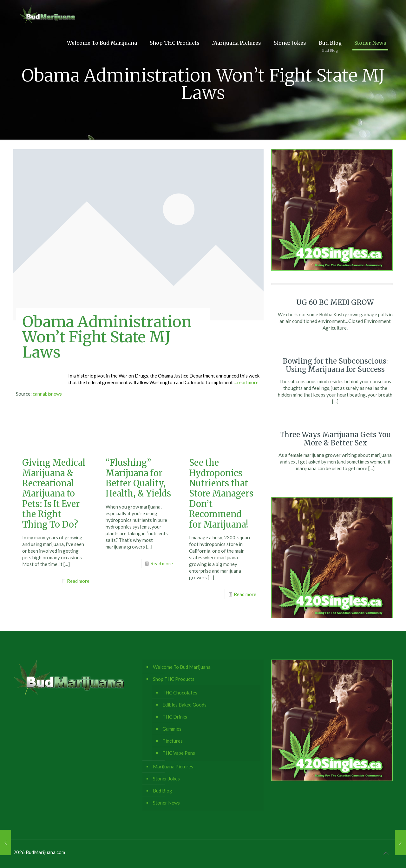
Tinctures (173, 741)
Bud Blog (163, 791)
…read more (246, 382)
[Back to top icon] (386, 853)
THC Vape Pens (179, 753)
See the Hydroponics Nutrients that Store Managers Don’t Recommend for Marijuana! (221, 493)
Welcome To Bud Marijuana (182, 667)
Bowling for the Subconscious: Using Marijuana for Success (335, 365)
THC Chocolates (180, 693)
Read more (78, 581)
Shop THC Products (174, 679)
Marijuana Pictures (173, 766)
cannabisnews (47, 394)
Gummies (172, 729)
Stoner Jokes (166, 779)
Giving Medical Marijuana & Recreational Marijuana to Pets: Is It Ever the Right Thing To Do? (54, 493)
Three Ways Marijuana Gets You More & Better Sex (335, 439)
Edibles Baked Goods (184, 705)
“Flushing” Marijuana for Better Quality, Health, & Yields (138, 478)
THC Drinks (175, 717)
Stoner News (166, 803)
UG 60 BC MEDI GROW (335, 302)
